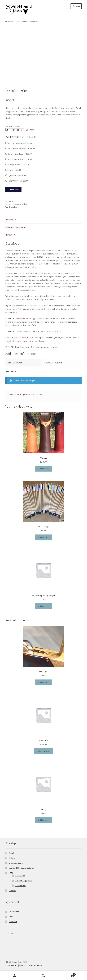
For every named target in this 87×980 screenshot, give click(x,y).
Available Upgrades (24, 881)
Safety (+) (13, 170)
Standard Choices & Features (21, 868)
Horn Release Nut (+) (19, 159)
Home (11, 22)
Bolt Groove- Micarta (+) (20, 149)
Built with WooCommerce (31, 965)
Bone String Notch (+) (19, 154)
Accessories (21, 886)
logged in (24, 394)
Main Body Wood (13, 126)
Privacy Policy (11, 965)
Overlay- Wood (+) (17, 165)
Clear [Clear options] (31, 130)
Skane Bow (13, 207)
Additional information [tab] (16, 227)
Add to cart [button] (43, 468)
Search (43, 976)
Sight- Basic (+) (16, 175)
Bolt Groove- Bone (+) (19, 143)
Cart (11, 917)
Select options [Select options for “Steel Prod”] (44, 751)
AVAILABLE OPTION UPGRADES (19, 338)
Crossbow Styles (21, 22)
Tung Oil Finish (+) (17, 181)
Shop (11, 873)
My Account (14, 912)
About (11, 853)
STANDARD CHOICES (14, 331)
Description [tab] (11, 220)
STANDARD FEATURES (15, 318)
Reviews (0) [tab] (10, 235)
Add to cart (14, 189)
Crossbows (20, 876)
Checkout (13, 922)
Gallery (12, 858)
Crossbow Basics (16, 863)
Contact (12, 891)
